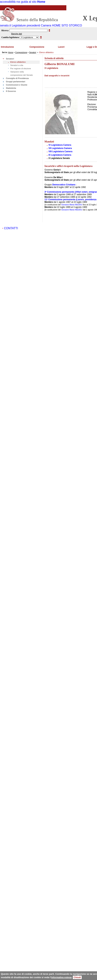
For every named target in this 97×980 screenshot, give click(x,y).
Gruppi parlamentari (16, 82)
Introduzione (7, 47)
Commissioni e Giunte (17, 85)
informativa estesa (61, 977)
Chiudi (77, 977)
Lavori (61, 47)
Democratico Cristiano (64, 185)
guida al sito (29, 2)
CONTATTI (11, 228)
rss (18, 2)
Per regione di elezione (21, 68)
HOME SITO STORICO (67, 25)
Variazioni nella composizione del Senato (22, 73)
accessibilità (8, 2)
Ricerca (5, 30)
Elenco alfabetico (18, 62)
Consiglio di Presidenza (17, 78)
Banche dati (16, 34)
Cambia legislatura (10, 37)
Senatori (33, 52)
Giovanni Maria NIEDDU (72, 205)
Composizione (37, 47)
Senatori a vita (17, 65)
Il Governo (11, 91)
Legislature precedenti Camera (31, 25)
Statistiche (11, 88)
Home (41, 2)
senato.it (5, 25)
